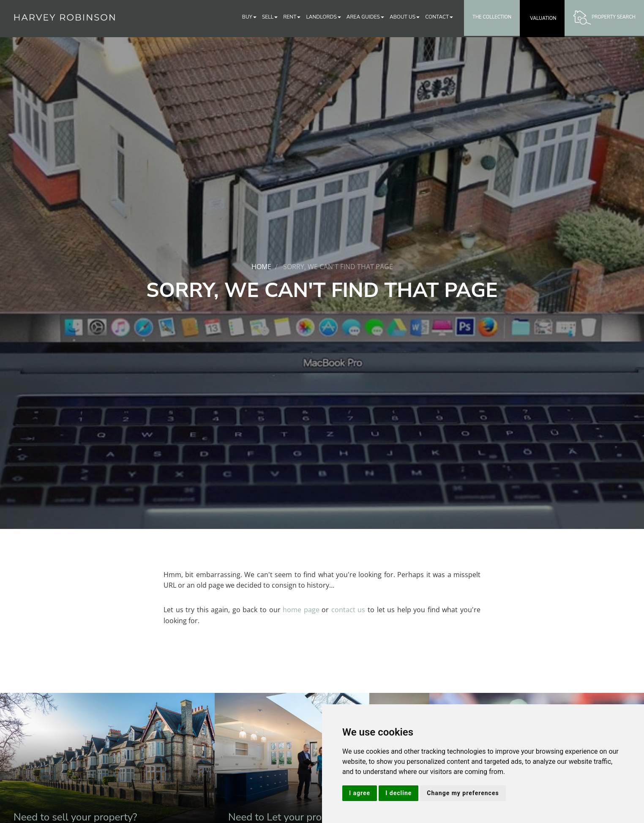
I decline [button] (398, 793)
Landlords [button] (323, 17)
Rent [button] (292, 17)
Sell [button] (270, 17)
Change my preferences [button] (463, 793)
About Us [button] (405, 17)
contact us (348, 610)
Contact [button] (439, 17)
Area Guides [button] (365, 17)
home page (301, 610)
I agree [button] (360, 793)
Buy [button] (249, 17)
